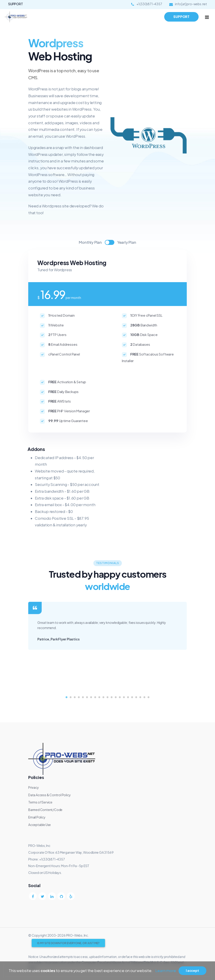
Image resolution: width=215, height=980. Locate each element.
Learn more (166, 971)
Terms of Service (40, 802)
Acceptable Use (40, 825)
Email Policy (37, 817)
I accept (192, 970)
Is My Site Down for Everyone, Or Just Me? (68, 943)
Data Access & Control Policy (49, 795)
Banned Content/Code (45, 810)
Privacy (34, 787)
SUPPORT (16, 4)
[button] (67, 720)
